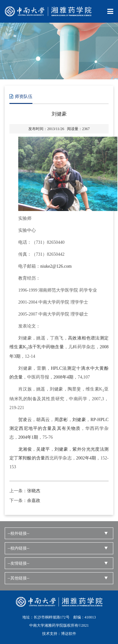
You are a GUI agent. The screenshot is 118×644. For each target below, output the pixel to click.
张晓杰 (34, 491)
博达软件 (69, 634)
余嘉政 (34, 501)
